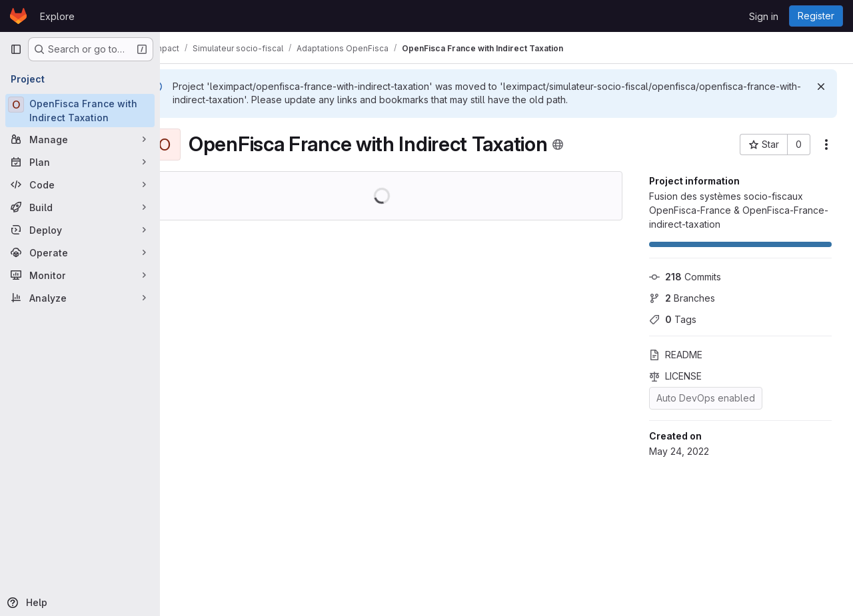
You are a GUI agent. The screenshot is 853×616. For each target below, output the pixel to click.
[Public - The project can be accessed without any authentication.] (593, 145)
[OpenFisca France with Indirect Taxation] (80, 111)
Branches (682, 298)
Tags (673, 319)
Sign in (764, 16)
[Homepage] (18, 16)
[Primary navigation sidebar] (16, 49)
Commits (685, 277)
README (676, 355)
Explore (57, 16)
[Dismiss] (821, 87)
